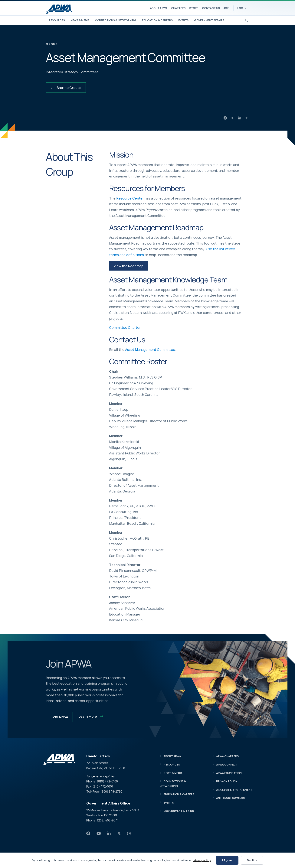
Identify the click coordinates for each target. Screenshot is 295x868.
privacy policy (202, 860)
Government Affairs (209, 20)
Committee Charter (125, 327)
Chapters (178, 8)
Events (183, 20)
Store (194, 8)
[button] (128, 266)
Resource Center (130, 198)
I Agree (227, 860)
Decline (252, 860)
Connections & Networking (116, 20)
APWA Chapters (227, 756)
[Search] (246, 20)
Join (227, 8)
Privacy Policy (227, 781)
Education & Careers (157, 20)
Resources (57, 20)
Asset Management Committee (150, 349)
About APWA (159, 8)
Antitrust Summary (231, 798)
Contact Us (211, 8)
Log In (242, 8)
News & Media (80, 20)
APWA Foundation (229, 773)
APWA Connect (227, 764)
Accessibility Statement (234, 790)
